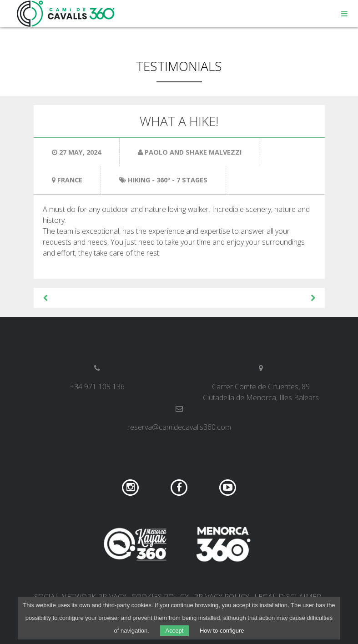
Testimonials (179, 66)
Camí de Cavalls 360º (66, 14)
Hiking (139, 180)
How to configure (222, 631)
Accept (175, 631)
